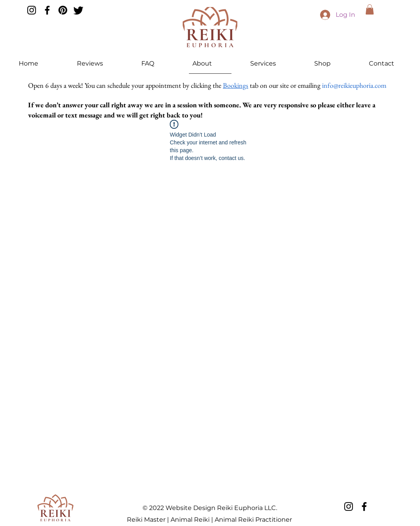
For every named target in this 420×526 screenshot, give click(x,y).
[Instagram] (32, 10)
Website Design (190, 508)
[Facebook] (47, 10)
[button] (370, 9)
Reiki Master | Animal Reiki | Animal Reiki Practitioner (209, 520)
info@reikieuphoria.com (354, 85)
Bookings (236, 85)
